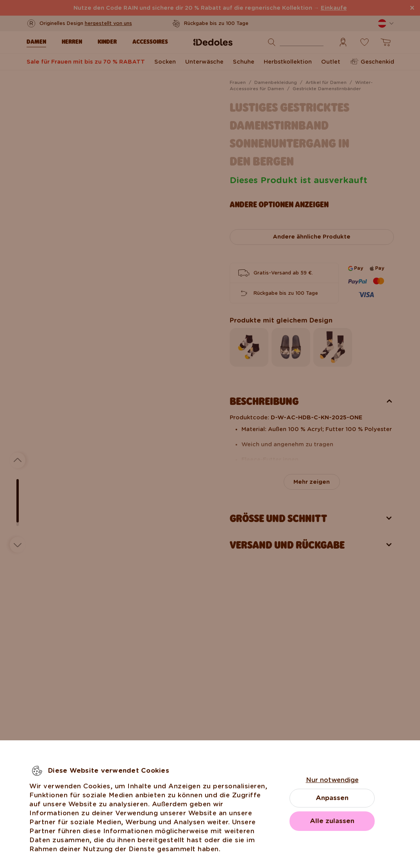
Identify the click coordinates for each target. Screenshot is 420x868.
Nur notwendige (332, 780)
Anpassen (332, 798)
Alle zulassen (332, 821)
